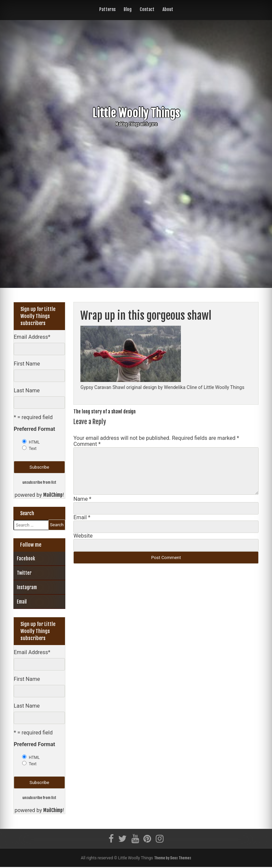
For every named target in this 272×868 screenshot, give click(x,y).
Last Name (27, 390)
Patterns (107, 9)
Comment (87, 444)
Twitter (24, 573)
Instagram (27, 588)
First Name (27, 364)
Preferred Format (34, 429)
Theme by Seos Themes (173, 859)
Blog (128, 9)
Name (82, 499)
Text (33, 449)
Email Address (32, 337)
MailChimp (53, 495)
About (168, 9)
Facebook (26, 559)
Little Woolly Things (136, 113)
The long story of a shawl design (108, 411)
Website (83, 536)
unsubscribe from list (39, 482)
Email (82, 517)
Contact (147, 9)
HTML (34, 442)
